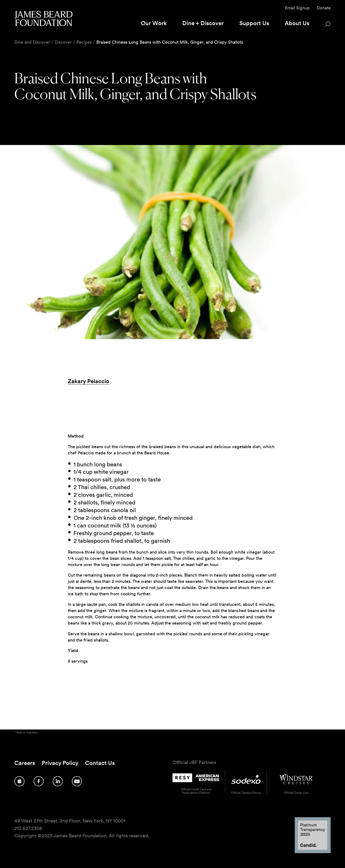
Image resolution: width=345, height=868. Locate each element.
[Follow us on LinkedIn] (58, 781)
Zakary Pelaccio (89, 381)
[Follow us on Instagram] (19, 781)
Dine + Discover (203, 23)
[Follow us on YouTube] (77, 781)
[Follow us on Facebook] (39, 781)
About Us (297, 23)
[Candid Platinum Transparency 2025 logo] (313, 852)
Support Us (254, 23)
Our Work (154, 23)
